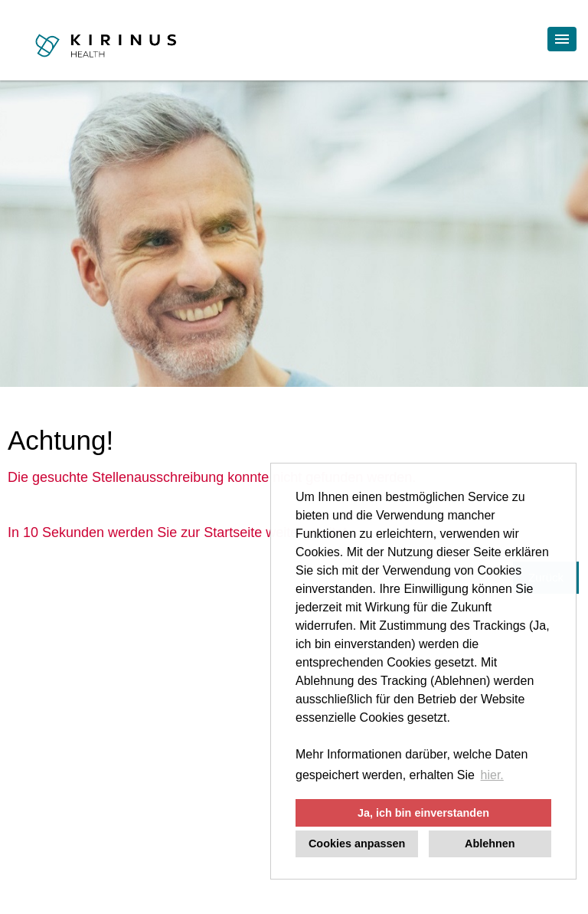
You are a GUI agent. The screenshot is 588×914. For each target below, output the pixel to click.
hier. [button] (492, 775)
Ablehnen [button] (490, 844)
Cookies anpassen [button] (357, 844)
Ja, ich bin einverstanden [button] (423, 813)
